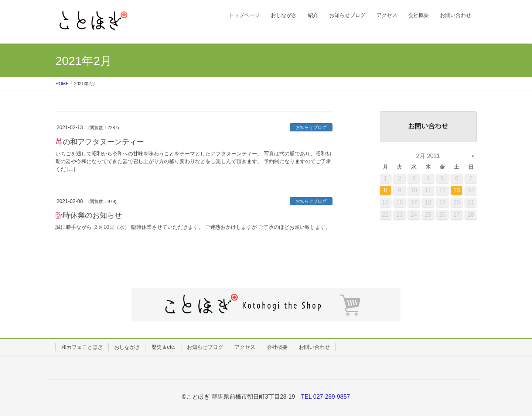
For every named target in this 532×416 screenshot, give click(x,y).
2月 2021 (428, 156)
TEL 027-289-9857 (326, 397)
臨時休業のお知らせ (89, 215)
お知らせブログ (311, 127)
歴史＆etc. (163, 347)
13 (457, 190)
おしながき (127, 347)
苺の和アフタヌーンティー (100, 142)
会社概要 (277, 347)
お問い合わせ (314, 347)
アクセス (245, 347)
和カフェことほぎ (82, 347)
